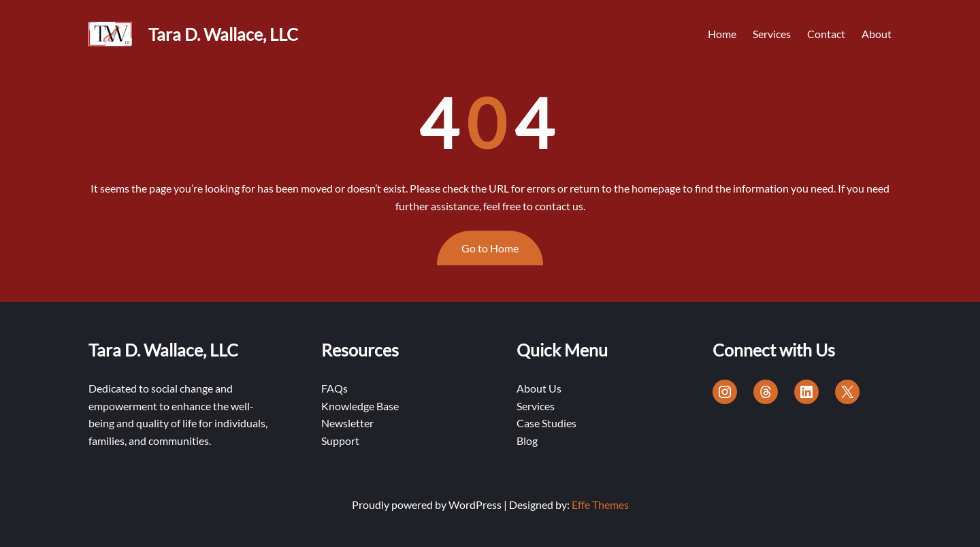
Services (536, 406)
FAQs (334, 388)
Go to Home (490, 248)
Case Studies (546, 423)
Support (340, 441)
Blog (527, 441)
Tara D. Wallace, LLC (223, 34)
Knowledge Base (360, 406)
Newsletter (347, 423)
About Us (539, 388)
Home (722, 34)
